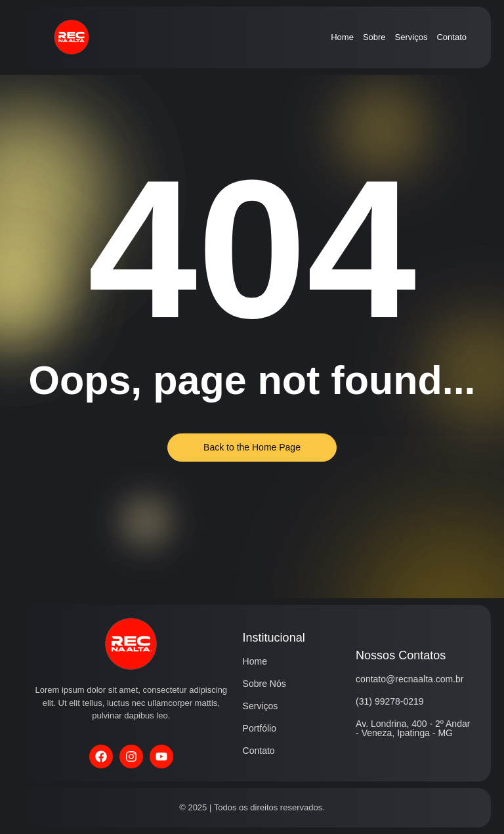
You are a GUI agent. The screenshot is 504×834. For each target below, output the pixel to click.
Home (342, 37)
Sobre (374, 37)
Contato (451, 37)
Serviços (411, 37)
